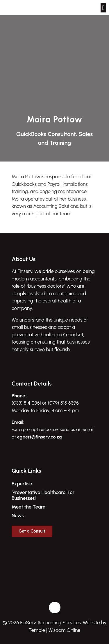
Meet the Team (28, 507)
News (18, 515)
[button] (103, 8)
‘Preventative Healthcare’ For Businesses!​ (43, 495)
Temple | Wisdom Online (54, 630)
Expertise (22, 484)
